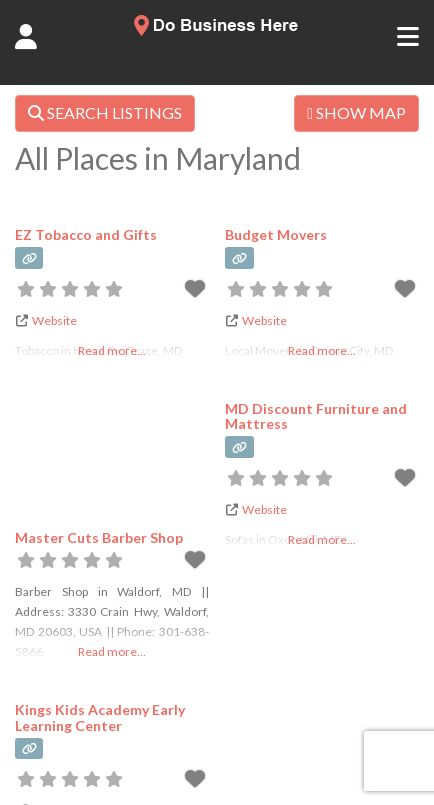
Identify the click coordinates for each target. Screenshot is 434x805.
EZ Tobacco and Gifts (86, 234)
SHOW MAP (356, 112)
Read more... (112, 651)
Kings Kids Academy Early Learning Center (100, 717)
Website (54, 320)
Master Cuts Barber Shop (99, 537)
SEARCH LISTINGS (105, 112)
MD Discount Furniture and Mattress (316, 416)
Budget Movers (276, 234)
